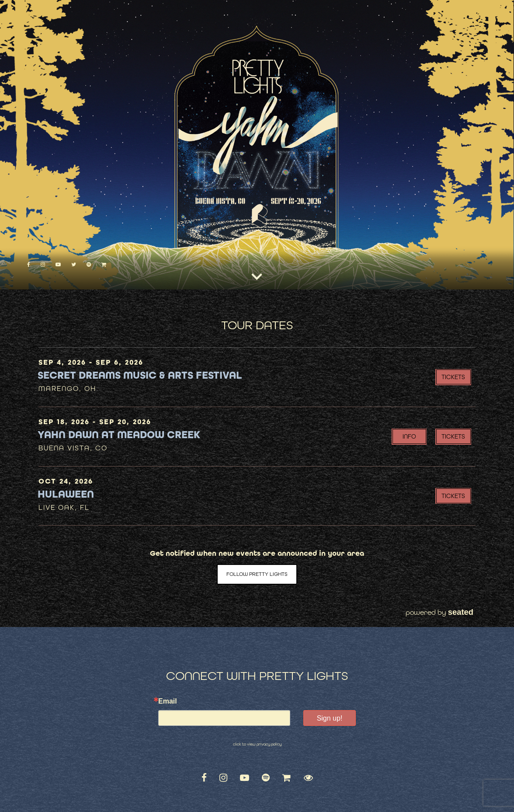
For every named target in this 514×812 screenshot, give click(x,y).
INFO (409, 436)
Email (168, 701)
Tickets (453, 377)
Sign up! (330, 718)
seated (461, 612)
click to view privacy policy (257, 744)
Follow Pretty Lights (257, 574)
